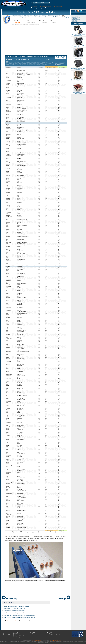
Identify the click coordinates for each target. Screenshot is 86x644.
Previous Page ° (10, 598)
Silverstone (17, 22)
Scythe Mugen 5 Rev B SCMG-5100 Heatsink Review (78, 46)
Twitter (32, 635)
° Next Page (64, 598)
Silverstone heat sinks (11, 621)
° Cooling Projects (75, 21)
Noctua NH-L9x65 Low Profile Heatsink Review (78, 92)
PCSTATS (74, 101)
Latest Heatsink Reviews (18, 634)
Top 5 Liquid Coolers (17, 637)
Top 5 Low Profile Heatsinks (19, 636)
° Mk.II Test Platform (75, 17)
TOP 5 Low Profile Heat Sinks (46, 6)
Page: (21, 25)
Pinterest (32, 636)
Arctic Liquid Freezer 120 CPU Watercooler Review (78, 34)
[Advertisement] (36, 39)
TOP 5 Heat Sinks (34, 6)
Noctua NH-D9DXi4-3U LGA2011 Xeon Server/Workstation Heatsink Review (78, 80)
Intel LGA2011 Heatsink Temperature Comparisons (20, 617)
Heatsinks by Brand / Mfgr (38, 8)
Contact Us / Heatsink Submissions (54, 635)
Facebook (32, 634)
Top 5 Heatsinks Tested (18, 635)
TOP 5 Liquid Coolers (58, 6)
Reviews (17, 25)
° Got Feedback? (74, 16)
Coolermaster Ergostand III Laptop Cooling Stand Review (78, 69)
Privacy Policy (51, 637)
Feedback (50, 634)
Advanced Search (60, 8)
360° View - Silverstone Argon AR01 (15, 609)
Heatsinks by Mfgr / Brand (18, 638)
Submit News (50, 636)
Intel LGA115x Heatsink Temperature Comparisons (20, 615)
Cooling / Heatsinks (31, 22)
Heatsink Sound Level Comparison (15, 611)
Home (13, 25)
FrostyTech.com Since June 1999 (6, 634)
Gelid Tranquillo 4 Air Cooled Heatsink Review (78, 57)
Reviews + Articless (50, 8)
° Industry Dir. (74, 20)
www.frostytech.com (36, 640)
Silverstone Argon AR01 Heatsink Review (36, 12)
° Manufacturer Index (75, 19)
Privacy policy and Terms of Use (57, 640)
